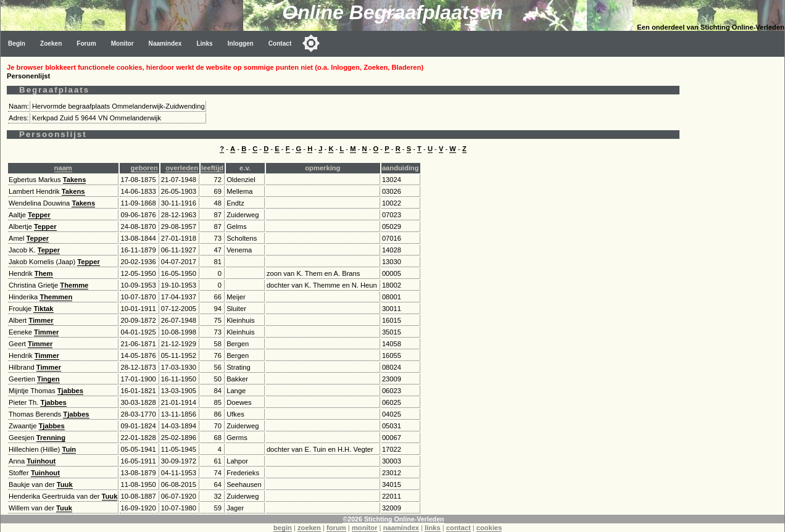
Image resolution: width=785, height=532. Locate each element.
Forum (86, 44)
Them (44, 273)
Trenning (51, 438)
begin (283, 528)
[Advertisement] (735, 242)
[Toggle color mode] (311, 43)
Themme (74, 285)
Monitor (123, 44)
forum (336, 528)
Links (204, 44)
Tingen (48, 379)
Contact (280, 44)
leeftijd (212, 168)
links (433, 528)
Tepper (39, 215)
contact (459, 528)
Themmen (56, 297)
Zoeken (51, 44)
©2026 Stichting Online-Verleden (393, 519)
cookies (489, 528)
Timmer (41, 320)
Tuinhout (41, 461)
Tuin (69, 449)
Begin (17, 44)
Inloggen (241, 44)
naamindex (401, 528)
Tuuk (65, 484)
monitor (365, 528)
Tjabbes (70, 391)
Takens (75, 180)
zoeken (309, 528)
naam (63, 168)
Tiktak (43, 309)
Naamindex (165, 44)
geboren (144, 168)
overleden (182, 168)
